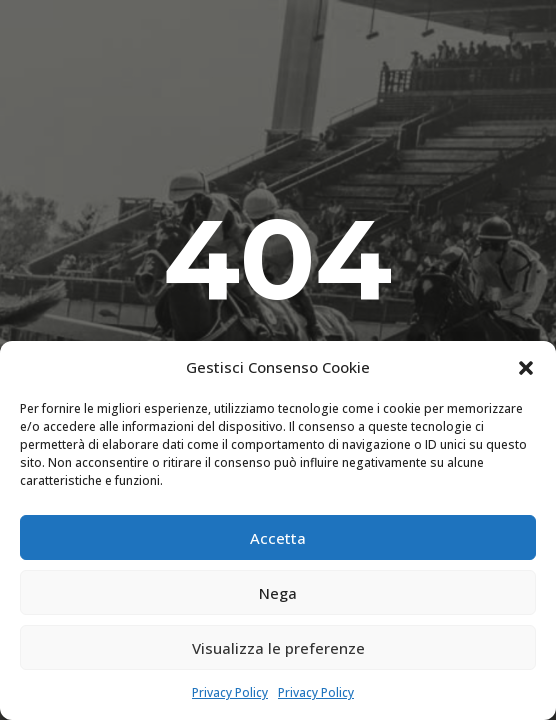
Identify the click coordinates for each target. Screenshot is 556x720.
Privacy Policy (230, 692)
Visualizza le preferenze (278, 648)
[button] (526, 368)
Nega (278, 593)
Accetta (278, 538)
